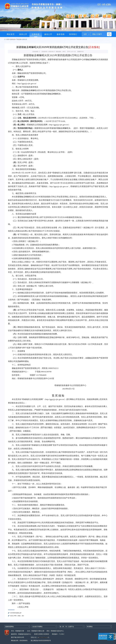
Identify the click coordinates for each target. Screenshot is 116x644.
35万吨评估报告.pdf (16, 613)
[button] (51, 29)
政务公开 (23, 34)
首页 (8, 39)
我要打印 (80, 52)
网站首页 (11, 34)
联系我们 (73, 34)
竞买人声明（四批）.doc (17, 616)
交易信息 (36, 34)
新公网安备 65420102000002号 (41, 641)
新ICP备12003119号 (18, 637)
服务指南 (61, 34)
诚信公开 (48, 34)
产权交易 (18, 39)
